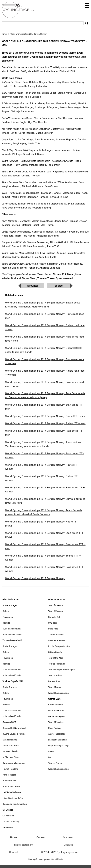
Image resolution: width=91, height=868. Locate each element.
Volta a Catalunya (57, 640)
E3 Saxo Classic (10, 751)
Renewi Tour (54, 681)
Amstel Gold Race (11, 786)
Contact (14, 852)
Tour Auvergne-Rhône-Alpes (61, 670)
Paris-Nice (53, 629)
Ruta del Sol (54, 617)
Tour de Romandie (57, 664)
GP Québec (8, 810)
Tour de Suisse (55, 675)
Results (6, 623)
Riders (6, 611)
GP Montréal (8, 816)
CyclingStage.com (20, 10)
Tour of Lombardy (11, 821)
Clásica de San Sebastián (15, 804)
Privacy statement (23, 845)
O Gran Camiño (55, 652)
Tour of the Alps (56, 658)
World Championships (58, 693)
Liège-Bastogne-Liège (13, 798)
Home (4, 34)
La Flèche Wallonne (12, 792)
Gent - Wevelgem (56, 716)
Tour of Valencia (56, 605)
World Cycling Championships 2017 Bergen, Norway (35, 578)
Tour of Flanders (10, 769)
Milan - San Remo (11, 745)
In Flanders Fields (11, 757)
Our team (68, 837)
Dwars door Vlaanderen (13, 763)
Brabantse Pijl (9, 781)
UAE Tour (53, 623)
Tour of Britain (55, 687)
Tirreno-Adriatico (56, 634)
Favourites (33, 286)
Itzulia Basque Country (59, 646)
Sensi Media (57, 859)
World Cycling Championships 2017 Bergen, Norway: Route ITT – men (45, 416)
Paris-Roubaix (9, 775)
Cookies (68, 845)
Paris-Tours (8, 827)
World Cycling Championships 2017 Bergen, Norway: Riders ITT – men (45, 423)
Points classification (12, 634)
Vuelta (51, 751)
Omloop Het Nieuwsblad (14, 728)
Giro (50, 757)
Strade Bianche (10, 740)
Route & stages (10, 605)
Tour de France (55, 763)
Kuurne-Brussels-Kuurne (14, 734)
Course (59, 286)
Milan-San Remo (56, 710)
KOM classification (11, 629)
